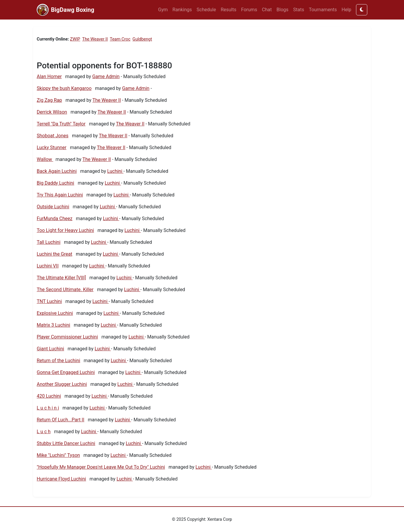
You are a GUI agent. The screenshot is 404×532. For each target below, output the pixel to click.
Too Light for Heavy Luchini (65, 230)
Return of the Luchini (58, 361)
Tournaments (323, 10)
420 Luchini (49, 396)
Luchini (115, 171)
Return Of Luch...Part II (61, 420)
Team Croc (120, 39)
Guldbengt (142, 39)
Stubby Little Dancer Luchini (66, 443)
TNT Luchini (49, 301)
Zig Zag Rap (49, 100)
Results (229, 10)
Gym (163, 10)
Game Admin (106, 76)
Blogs (283, 10)
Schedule (206, 10)
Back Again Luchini (57, 171)
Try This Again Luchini (60, 195)
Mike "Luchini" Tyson (58, 455)
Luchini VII (48, 266)
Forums (249, 10)
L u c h (44, 432)
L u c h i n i (48, 408)
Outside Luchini (53, 207)
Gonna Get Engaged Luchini (66, 372)
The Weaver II (95, 39)
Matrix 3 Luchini (53, 325)
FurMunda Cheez (54, 219)
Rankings (182, 10)
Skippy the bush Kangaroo (64, 88)
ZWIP (75, 39)
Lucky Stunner (52, 147)
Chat (267, 10)
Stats (299, 10)
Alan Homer (49, 76)
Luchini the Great (54, 254)
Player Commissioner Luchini (67, 337)
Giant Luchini (50, 349)
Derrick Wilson (52, 112)
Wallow (45, 159)
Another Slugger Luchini (62, 384)
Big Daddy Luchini (56, 183)
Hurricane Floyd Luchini (61, 479)
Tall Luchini (49, 242)
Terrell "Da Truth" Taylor (61, 124)
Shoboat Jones (53, 136)
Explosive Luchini (55, 313)
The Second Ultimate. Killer (65, 290)
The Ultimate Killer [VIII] (61, 278)
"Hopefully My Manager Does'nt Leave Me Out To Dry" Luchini (101, 467)
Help (346, 10)
